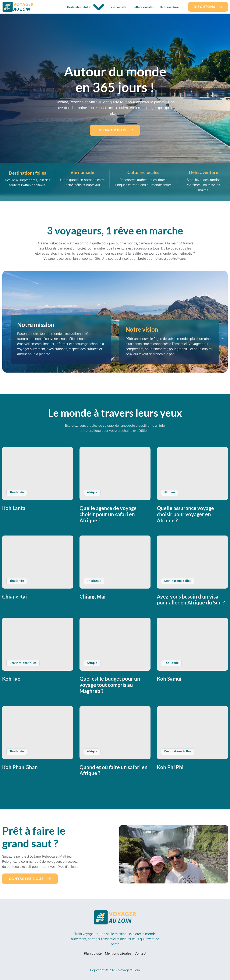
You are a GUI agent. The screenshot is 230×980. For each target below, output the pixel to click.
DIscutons (208, 6)
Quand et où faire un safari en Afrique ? (114, 770)
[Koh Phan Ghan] (38, 733)
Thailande (17, 492)
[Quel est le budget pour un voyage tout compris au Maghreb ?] (115, 644)
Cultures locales (143, 7)
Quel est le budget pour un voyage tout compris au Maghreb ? (110, 685)
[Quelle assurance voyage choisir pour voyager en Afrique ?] (192, 474)
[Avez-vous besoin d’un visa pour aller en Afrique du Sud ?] (192, 562)
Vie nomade (118, 7)
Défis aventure (169, 7)
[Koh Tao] (38, 644)
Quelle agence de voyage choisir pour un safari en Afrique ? (108, 514)
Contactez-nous (30, 878)
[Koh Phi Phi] (192, 733)
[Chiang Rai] (38, 562)
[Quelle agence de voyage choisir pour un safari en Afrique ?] (115, 474)
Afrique (92, 492)
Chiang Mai (93, 597)
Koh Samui (169, 679)
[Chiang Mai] (115, 562)
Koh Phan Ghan (20, 767)
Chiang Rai (15, 597)
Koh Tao (11, 679)
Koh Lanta (14, 508)
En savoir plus (115, 130)
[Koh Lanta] (38, 474)
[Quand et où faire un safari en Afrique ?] (115, 733)
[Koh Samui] (192, 644)
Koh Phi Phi (170, 767)
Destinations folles (86, 7)
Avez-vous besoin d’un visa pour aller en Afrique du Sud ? (191, 600)
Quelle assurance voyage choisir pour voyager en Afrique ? (185, 514)
